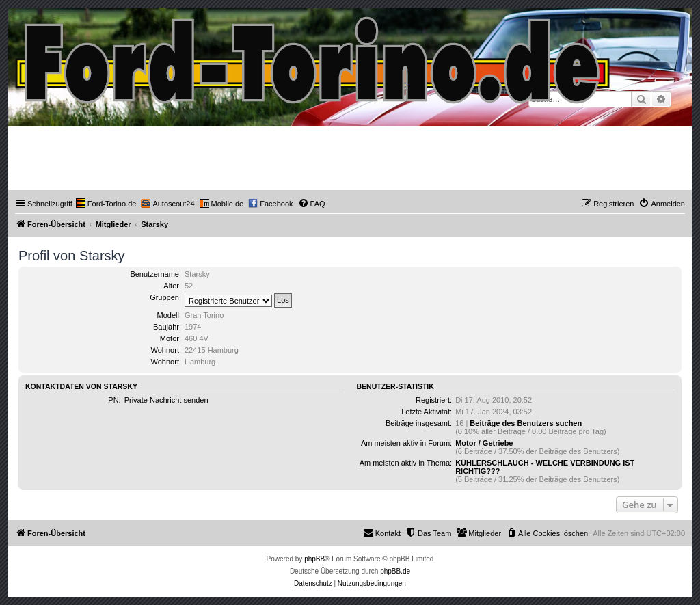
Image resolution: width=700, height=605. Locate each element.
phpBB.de (395, 571)
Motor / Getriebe (484, 443)
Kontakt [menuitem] (382, 533)
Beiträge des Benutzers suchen (526, 423)
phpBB (314, 559)
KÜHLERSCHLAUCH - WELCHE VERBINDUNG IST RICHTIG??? (545, 467)
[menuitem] (106, 204)
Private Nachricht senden (166, 400)
